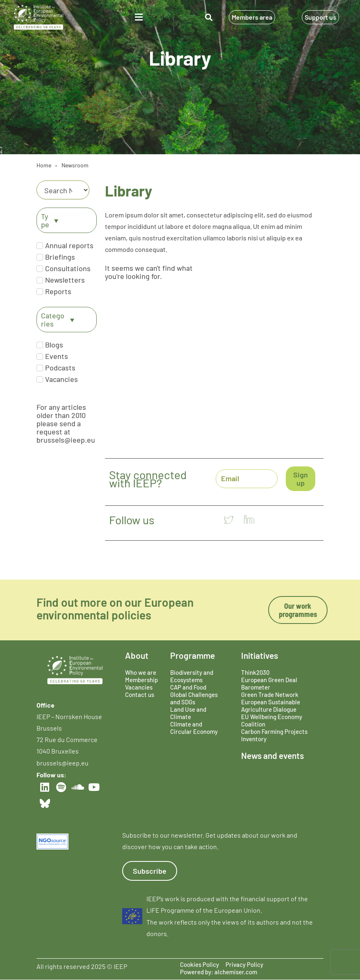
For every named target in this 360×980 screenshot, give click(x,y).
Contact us (140, 694)
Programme (193, 655)
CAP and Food (188, 687)
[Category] (63, 190)
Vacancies (139, 687)
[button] (139, 17)
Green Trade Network (270, 694)
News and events (272, 755)
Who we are (141, 672)
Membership (141, 680)
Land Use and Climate (188, 713)
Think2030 (255, 672)
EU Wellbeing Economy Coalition (272, 720)
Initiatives (260, 655)
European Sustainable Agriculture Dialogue (271, 706)
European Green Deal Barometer (269, 683)
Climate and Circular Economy (194, 728)
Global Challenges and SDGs (194, 698)
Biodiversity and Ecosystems (192, 676)
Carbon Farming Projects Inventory (274, 735)
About (137, 655)
